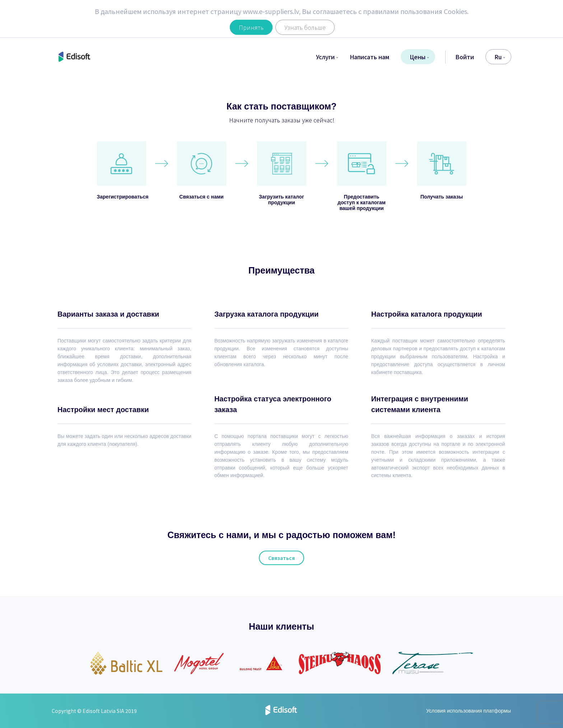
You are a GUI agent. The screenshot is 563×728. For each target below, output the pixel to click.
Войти (465, 57)
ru (500, 57)
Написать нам (369, 57)
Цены (419, 57)
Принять (251, 27)
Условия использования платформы (469, 711)
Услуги (327, 57)
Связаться (281, 558)
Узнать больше (305, 27)
